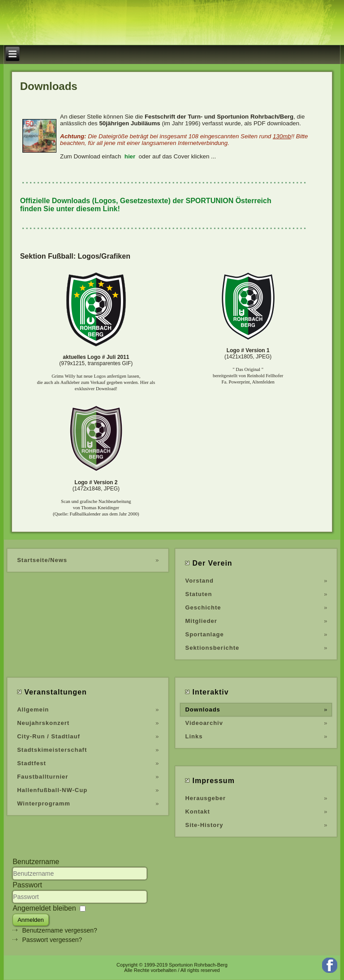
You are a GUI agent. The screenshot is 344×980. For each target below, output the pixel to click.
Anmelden (31, 920)
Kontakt (197, 812)
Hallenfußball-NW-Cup (52, 790)
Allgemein (33, 709)
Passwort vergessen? (52, 940)
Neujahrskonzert (43, 723)
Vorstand (199, 581)
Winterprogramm (44, 803)
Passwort (27, 885)
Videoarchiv (204, 723)
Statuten (198, 594)
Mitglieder (201, 621)
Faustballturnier (43, 777)
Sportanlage (204, 634)
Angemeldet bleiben (44, 908)
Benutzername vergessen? (60, 930)
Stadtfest (32, 763)
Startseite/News (42, 560)
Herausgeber (205, 798)
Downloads (202, 709)
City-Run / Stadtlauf (49, 736)
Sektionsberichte (212, 648)
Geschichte (203, 607)
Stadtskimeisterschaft (52, 750)
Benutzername (36, 862)
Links (194, 736)
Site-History (204, 825)
